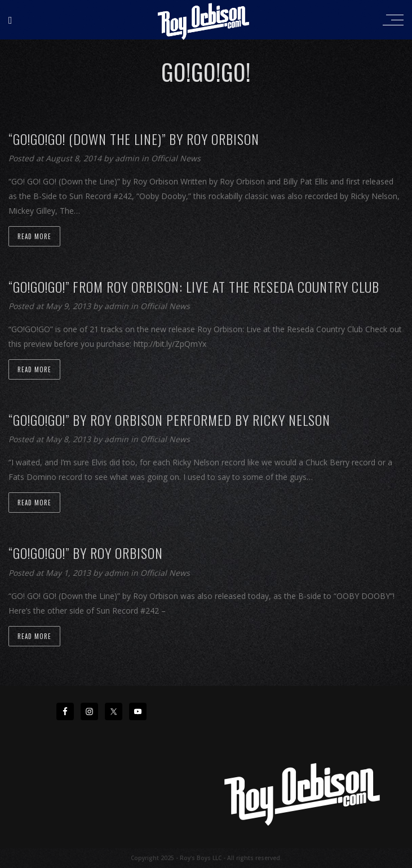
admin (128, 158)
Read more (34, 236)
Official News (176, 158)
